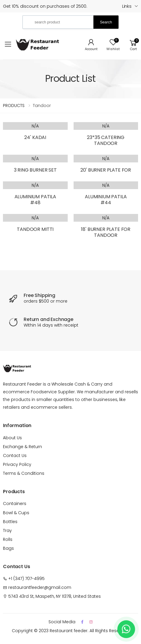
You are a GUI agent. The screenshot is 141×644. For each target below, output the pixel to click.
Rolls (8, 539)
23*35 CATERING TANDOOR (106, 140)
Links (127, 6)
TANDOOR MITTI (35, 229)
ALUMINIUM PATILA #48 (35, 200)
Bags (8, 548)
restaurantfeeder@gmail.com (40, 587)
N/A (35, 126)
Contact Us (15, 456)
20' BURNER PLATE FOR (106, 170)
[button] (133, 44)
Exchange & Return (22, 447)
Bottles (10, 522)
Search (106, 22)
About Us (12, 438)
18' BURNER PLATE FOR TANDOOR (106, 232)
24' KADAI (35, 137)
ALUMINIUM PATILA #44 (106, 200)
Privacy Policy (17, 464)
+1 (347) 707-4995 (26, 579)
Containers (15, 504)
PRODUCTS (14, 106)
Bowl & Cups (16, 513)
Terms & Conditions (24, 473)
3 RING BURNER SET (35, 170)
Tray (7, 530)
